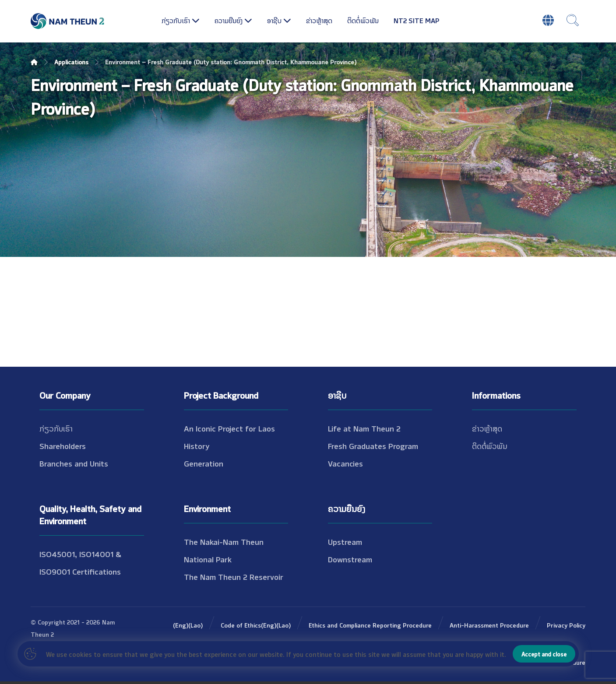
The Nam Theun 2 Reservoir (234, 576)
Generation (204, 463)
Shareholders (63, 445)
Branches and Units (74, 463)
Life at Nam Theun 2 (364, 428)
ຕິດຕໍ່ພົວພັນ (490, 445)
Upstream (345, 541)
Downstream (350, 559)
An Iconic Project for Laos (229, 428)
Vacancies (345, 463)
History (197, 445)
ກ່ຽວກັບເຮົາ (56, 428)
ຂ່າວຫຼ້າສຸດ (487, 428)
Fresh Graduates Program (373, 445)
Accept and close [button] (544, 654)
